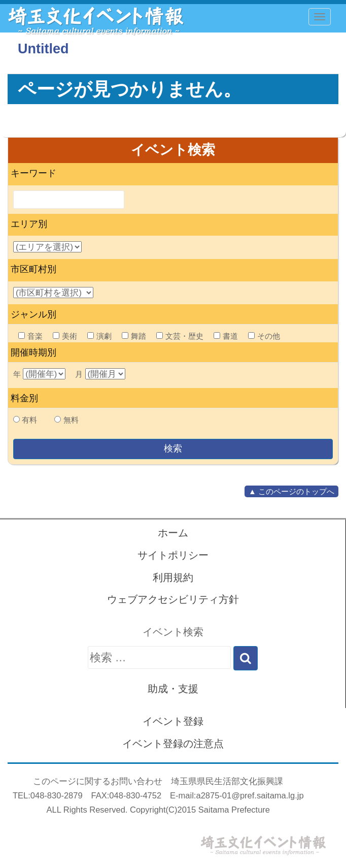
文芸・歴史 (180, 336)
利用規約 (173, 577)
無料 (71, 420)
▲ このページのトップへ (291, 491)
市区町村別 (33, 269)
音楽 (30, 336)
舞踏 (134, 336)
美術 (65, 336)
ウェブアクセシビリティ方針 (173, 599)
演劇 (99, 336)
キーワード (33, 173)
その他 (264, 336)
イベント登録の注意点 (173, 744)
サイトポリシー (173, 555)
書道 (226, 336)
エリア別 (29, 224)
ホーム (173, 533)
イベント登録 (173, 721)
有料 (29, 420)
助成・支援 (173, 689)
